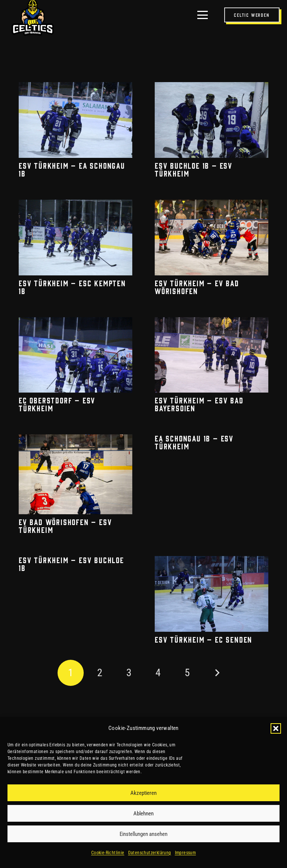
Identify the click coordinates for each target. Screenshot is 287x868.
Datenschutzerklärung (150, 853)
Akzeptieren (143, 793)
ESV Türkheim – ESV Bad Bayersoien (199, 404)
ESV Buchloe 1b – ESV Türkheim (194, 169)
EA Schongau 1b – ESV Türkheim (194, 442)
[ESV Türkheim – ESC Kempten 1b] (75, 237)
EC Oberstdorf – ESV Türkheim (57, 404)
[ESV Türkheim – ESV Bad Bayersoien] (212, 355)
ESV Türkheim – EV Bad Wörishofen (197, 286)
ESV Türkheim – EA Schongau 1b (72, 169)
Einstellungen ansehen (143, 834)
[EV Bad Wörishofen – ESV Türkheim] (75, 474)
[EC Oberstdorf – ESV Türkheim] (75, 355)
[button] (276, 728)
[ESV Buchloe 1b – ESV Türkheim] (212, 120)
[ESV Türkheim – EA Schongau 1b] (75, 120)
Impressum (186, 853)
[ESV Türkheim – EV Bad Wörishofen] (212, 237)
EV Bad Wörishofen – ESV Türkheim (65, 526)
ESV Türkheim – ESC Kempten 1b (72, 286)
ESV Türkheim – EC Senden (203, 639)
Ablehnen (143, 814)
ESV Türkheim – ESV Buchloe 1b (71, 564)
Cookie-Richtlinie (108, 853)
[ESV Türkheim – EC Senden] (212, 594)
